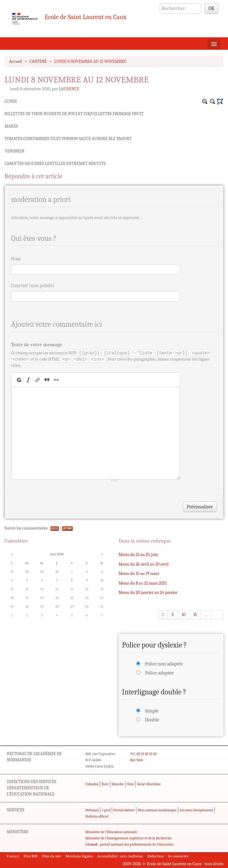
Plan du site (51, 856)
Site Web (137, 760)
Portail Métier (124, 810)
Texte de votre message (37, 345)
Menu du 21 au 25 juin (138, 555)
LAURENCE (69, 89)
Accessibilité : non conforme (120, 856)
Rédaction (156, 856)
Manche (118, 784)
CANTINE (38, 61)
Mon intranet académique (157, 810)
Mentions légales (79, 856)
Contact (13, 856)
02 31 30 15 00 (147, 754)
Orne (130, 784)
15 (195, 615)
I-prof (106, 810)
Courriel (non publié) (33, 286)
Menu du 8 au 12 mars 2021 (143, 583)
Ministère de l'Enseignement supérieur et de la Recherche (129, 838)
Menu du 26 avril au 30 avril (144, 564)
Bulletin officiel (97, 816)
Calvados (92, 784)
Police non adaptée (164, 664)
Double (152, 720)
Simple (152, 711)
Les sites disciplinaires (196, 810)
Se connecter (178, 856)
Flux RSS (31, 856)
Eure (105, 784)
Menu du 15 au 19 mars (139, 574)
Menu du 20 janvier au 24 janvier (148, 593)
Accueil (16, 61)
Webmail (92, 810)
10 (184, 615)
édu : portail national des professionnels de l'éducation (129, 844)
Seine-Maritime (149, 784)
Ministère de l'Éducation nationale (111, 832)
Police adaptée (159, 673)
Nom (16, 259)
